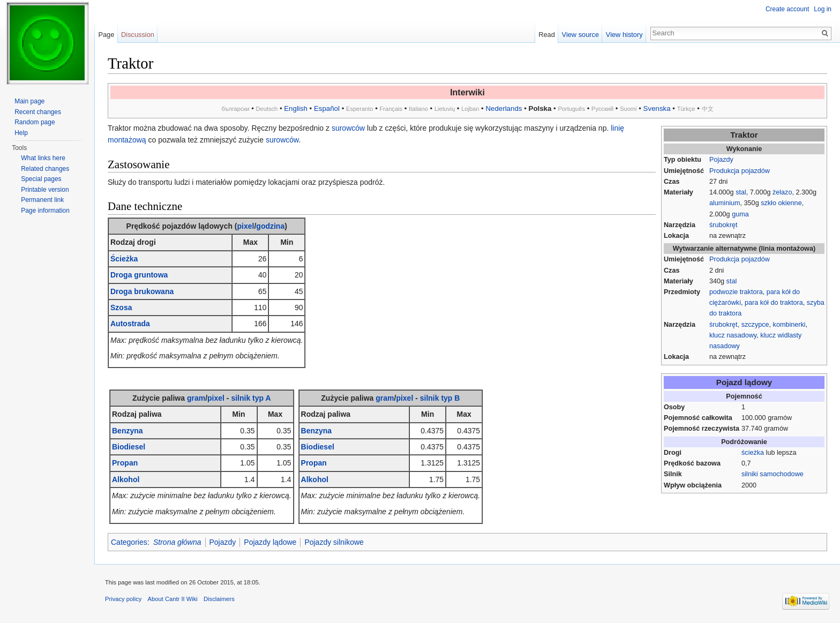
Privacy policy (123, 599)
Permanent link (42, 200)
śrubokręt (723, 225)
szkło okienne (781, 203)
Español (327, 108)
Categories (129, 542)
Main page (29, 101)
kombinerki (789, 325)
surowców (348, 128)
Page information (45, 211)
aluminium (725, 203)
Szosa (121, 307)
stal (741, 192)
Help (21, 133)
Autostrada (130, 324)
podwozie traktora (736, 292)
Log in (823, 9)
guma (740, 214)
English (296, 108)
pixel (246, 226)
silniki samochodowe (772, 474)
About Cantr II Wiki (173, 599)
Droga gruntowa (139, 275)
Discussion (138, 35)
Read (547, 35)
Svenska (657, 108)
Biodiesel (129, 447)
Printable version (45, 190)
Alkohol (126, 479)
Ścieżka (124, 259)
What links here (43, 158)
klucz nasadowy (733, 335)
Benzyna (127, 431)
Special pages (41, 179)
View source (580, 35)
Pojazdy (721, 160)
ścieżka (753, 453)
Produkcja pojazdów (740, 171)
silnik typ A (251, 398)
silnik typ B (440, 398)
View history (624, 35)
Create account (787, 9)
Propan (125, 463)
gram (196, 398)
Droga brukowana (142, 291)
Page (106, 35)
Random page (35, 122)
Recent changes (38, 112)
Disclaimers (219, 599)
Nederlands (504, 108)
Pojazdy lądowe (270, 542)
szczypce (755, 325)
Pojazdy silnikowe (334, 542)
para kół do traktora (774, 303)
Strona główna (177, 542)
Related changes (45, 169)
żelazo (782, 192)
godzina (270, 226)
